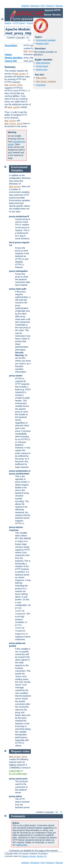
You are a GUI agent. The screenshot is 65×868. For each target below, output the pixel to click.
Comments (41, 85)
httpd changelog (43, 63)
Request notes (42, 43)
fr (29, 40)
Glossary (50, 6)
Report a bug (42, 69)
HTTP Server (19, 23)
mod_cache (14, 107)
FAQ (43, 6)
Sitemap (59, 6)
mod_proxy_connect (46, 82)
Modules (25, 6)
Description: (11, 46)
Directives (35, 6)
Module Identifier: (14, 58)
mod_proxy (29, 51)
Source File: (11, 61)
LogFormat (15, 771)
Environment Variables (46, 40)
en (28, 38)
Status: (9, 54)
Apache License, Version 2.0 (34, 856)
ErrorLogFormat (18, 774)
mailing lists (21, 845)
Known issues (42, 66)
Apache (8, 23)
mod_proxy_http (13, 85)
